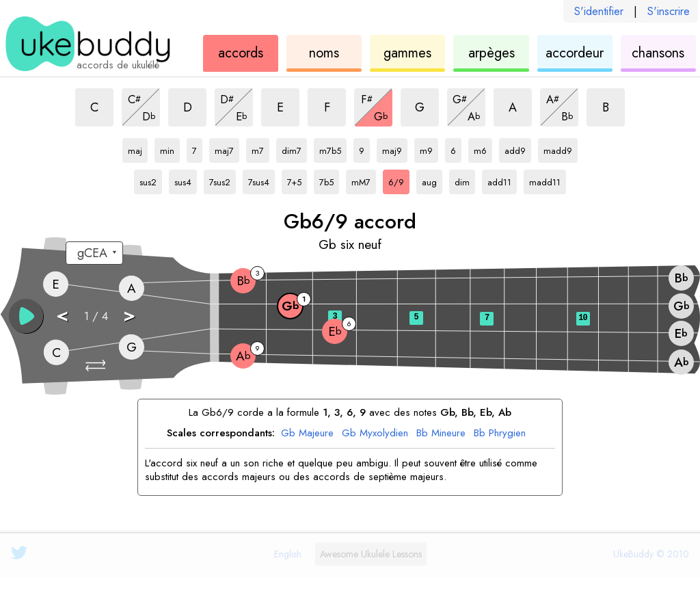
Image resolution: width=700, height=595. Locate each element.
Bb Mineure (441, 434)
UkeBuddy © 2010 (651, 554)
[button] (97, 366)
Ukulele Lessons (371, 554)
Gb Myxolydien (375, 434)
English (288, 554)
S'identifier (599, 11)
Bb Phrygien (500, 434)
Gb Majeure (307, 434)
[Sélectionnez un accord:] (94, 253)
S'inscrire (669, 11)
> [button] (129, 315)
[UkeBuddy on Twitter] (19, 553)
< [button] (62, 315)
